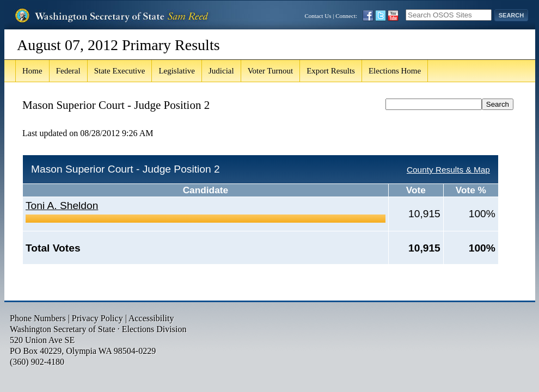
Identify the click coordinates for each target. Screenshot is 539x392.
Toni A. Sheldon (62, 206)
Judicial (221, 71)
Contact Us (318, 16)
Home (32, 71)
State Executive (120, 71)
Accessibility (151, 318)
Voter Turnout (271, 71)
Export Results (331, 71)
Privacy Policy (97, 318)
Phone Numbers (38, 318)
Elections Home (395, 71)
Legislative (177, 71)
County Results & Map (448, 170)
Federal (68, 71)
